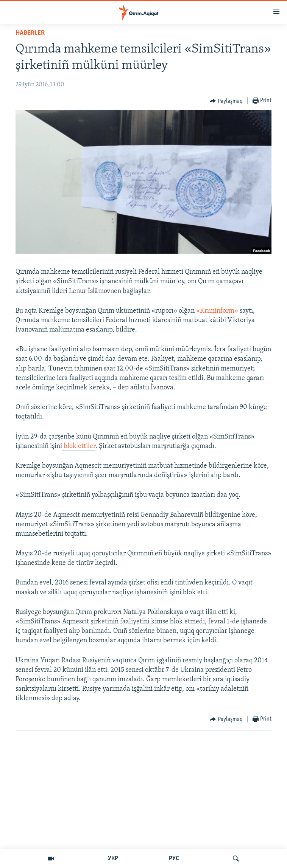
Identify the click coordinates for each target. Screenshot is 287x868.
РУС (174, 859)
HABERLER (30, 33)
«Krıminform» (217, 311)
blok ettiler (79, 446)
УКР (113, 859)
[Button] (226, 101)
